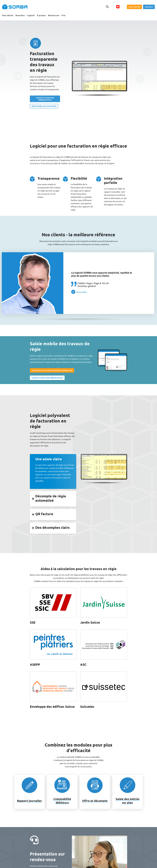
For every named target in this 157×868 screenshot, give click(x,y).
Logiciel (31, 15)
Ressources (54, 15)
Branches (20, 15)
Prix (64, 15)
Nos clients (8, 15)
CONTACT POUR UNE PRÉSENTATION (45, 99)
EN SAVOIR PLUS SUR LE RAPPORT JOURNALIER (52, 370)
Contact (149, 7)
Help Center (134, 7)
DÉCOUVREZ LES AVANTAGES (44, 106)
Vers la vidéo (82, 292)
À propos (41, 15)
